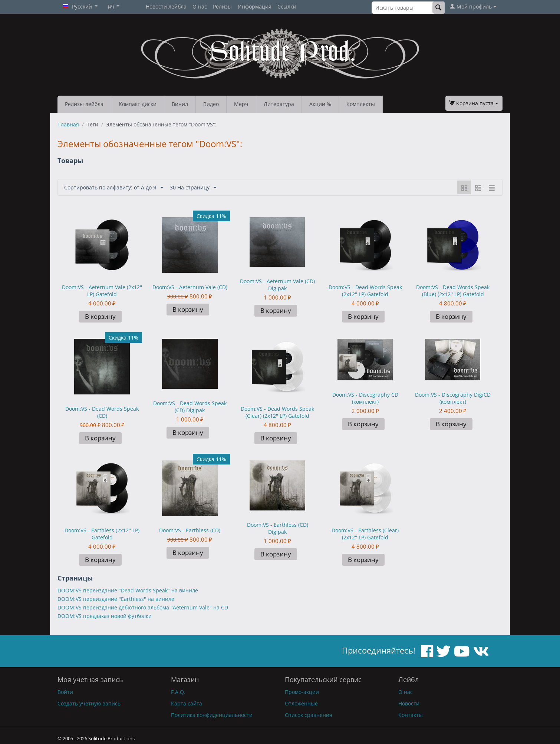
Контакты (411, 715)
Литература (279, 104)
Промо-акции (302, 692)
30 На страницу (193, 188)
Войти (65, 692)
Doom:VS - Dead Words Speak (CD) (102, 412)
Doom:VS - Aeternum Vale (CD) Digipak (277, 285)
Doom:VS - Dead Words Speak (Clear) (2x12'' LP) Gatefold (277, 412)
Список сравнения (309, 715)
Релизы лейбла (84, 104)
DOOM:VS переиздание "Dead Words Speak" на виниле (128, 590)
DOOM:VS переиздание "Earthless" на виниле (116, 599)
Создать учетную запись (89, 703)
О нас (200, 6)
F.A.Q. (178, 692)
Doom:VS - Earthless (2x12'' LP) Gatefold (102, 534)
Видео (211, 104)
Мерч (241, 104)
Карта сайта (187, 703)
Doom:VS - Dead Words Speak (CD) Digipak (190, 407)
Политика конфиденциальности (212, 715)
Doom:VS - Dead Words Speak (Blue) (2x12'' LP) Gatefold (453, 291)
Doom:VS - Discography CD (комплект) (365, 398)
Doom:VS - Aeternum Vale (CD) (190, 287)
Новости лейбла (166, 6)
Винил (180, 104)
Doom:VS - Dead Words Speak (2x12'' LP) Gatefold (365, 291)
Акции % (320, 104)
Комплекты (361, 104)
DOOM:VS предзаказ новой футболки (105, 616)
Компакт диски (138, 104)
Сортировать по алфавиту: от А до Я (114, 188)
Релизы (222, 6)
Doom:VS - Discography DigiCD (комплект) (453, 398)
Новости (409, 703)
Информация (255, 6)
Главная (69, 124)
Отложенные (301, 703)
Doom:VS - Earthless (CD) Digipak (278, 528)
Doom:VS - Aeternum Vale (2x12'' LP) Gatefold (102, 291)
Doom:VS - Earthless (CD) (190, 530)
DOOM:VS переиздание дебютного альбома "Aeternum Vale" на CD (143, 607)
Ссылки (287, 6)
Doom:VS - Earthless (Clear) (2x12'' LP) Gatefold (365, 534)
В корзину (100, 316)
